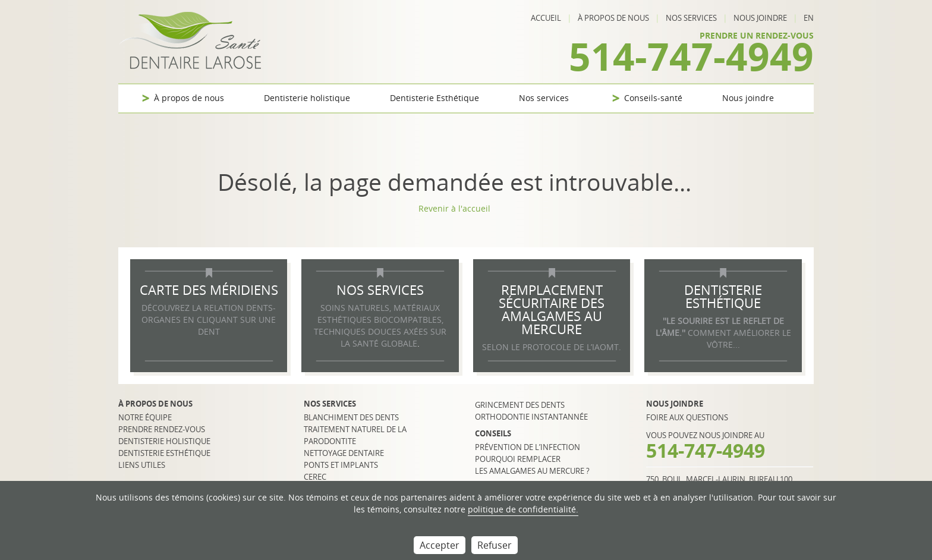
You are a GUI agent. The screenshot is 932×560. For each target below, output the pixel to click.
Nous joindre (760, 18)
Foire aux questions (687, 417)
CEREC (315, 477)
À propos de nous (613, 18)
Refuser (495, 545)
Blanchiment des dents (351, 417)
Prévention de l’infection (528, 447)
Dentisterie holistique (307, 98)
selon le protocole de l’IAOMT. (552, 347)
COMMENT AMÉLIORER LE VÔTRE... (723, 333)
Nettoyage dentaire (344, 453)
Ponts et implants (341, 465)
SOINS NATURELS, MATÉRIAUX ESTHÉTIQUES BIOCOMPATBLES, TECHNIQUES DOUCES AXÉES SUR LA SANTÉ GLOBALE (380, 325)
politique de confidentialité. (523, 509)
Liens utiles (142, 465)
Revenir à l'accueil (454, 208)
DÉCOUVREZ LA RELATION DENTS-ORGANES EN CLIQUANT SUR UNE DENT (209, 320)
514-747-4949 (691, 56)
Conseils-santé (653, 98)
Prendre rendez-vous (162, 429)
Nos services (691, 18)
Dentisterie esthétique (164, 453)
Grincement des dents (520, 405)
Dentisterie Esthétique (434, 98)
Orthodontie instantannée (531, 417)
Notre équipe (145, 417)
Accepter (440, 545)
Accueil (546, 18)
